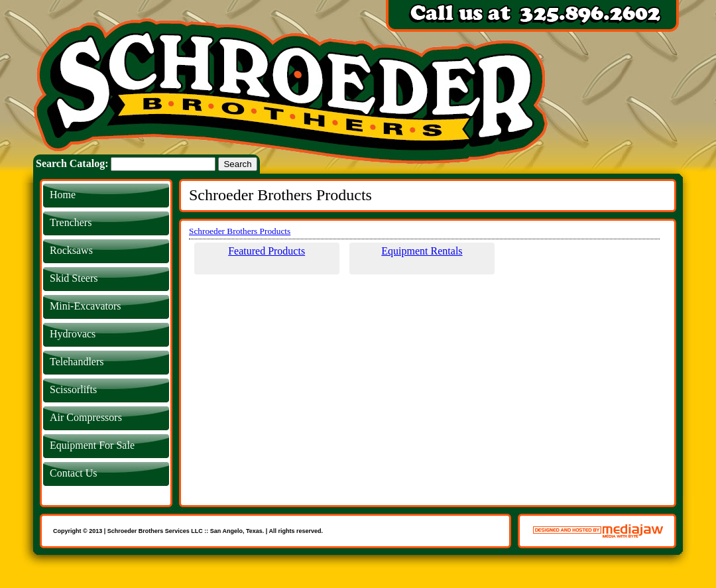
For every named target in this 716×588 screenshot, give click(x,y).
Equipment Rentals (422, 251)
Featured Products (267, 251)
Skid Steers (74, 278)
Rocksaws (71, 250)
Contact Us (74, 473)
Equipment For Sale (92, 445)
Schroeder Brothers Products (240, 231)
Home (63, 195)
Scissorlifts (73, 389)
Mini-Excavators (86, 306)
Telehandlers (77, 362)
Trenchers (71, 222)
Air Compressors (86, 417)
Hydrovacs (73, 334)
